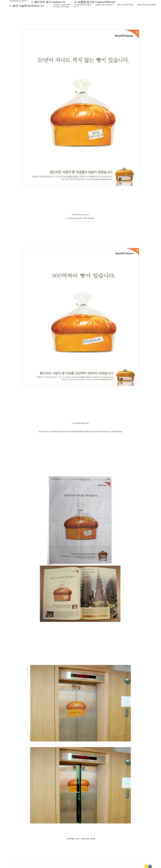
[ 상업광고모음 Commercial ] (104, 5)
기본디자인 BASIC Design (125, 5)
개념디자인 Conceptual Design (146, 5)
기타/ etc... (76, 7)
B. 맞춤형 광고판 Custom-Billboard (95, 2)
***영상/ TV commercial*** (62, 5)
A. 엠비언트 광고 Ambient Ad (48, 2)
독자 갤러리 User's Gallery (61, 7)
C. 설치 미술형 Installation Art (27, 6)
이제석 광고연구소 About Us (18, 1)
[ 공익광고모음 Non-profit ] (83, 5)
